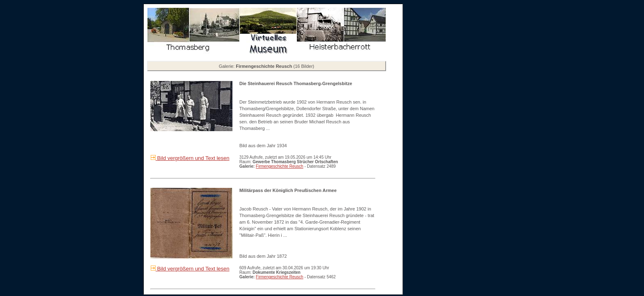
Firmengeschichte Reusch (280, 166)
